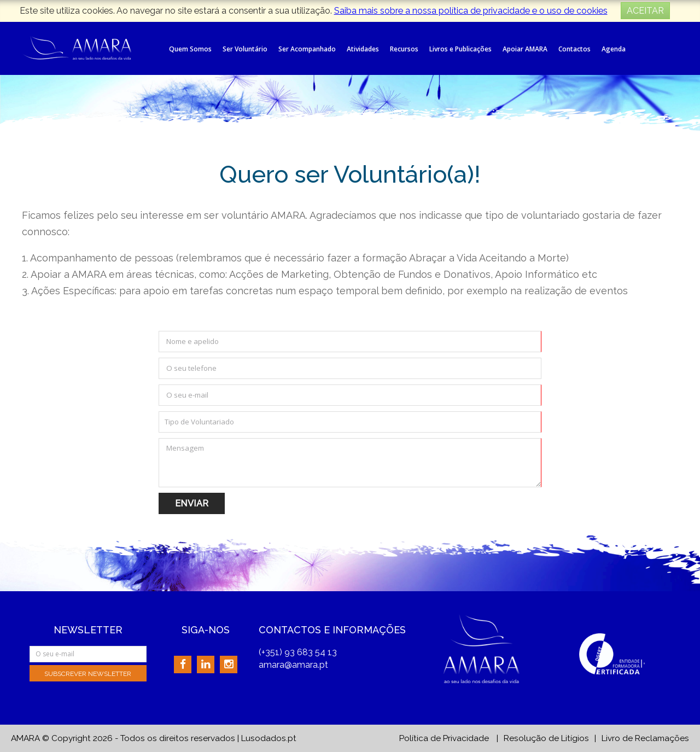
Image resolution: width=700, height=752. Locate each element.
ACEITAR (645, 11)
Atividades (363, 49)
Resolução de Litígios (546, 738)
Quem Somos (190, 49)
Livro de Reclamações (645, 738)
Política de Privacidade (444, 738)
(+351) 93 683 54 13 (298, 652)
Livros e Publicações (460, 49)
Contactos (574, 49)
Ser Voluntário (245, 49)
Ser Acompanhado (307, 49)
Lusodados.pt (269, 738)
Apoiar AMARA (525, 49)
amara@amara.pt (293, 665)
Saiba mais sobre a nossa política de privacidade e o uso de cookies (471, 11)
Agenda (614, 49)
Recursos (404, 49)
